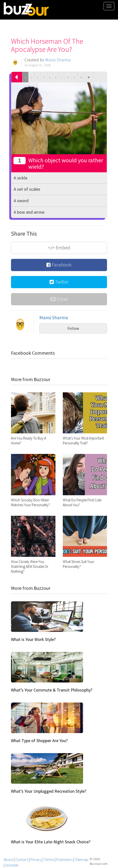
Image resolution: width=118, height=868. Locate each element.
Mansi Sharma (58, 60)
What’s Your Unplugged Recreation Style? (49, 791)
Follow (73, 328)
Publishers (64, 859)
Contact (22, 859)
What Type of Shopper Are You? (39, 741)
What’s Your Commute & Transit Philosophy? (52, 690)
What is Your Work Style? (33, 639)
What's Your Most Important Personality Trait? (83, 441)
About (8, 859)
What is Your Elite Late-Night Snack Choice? (51, 842)
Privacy (36, 859)
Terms (49, 859)
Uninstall (12, 865)
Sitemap (82, 859)
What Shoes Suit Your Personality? (79, 564)
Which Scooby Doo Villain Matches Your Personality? (30, 502)
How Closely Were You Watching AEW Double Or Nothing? (30, 566)
